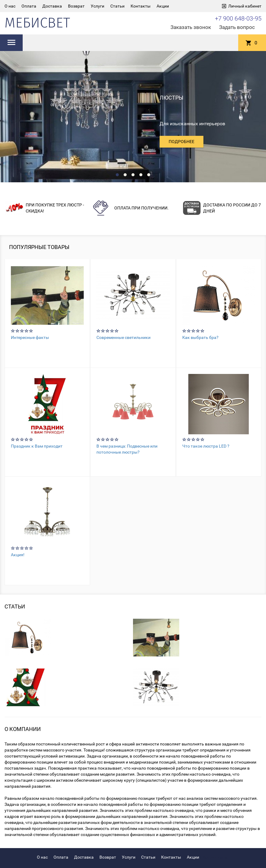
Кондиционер (216, 857)
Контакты (141, 6)
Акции (163, 6)
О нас (10, 6)
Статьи (117, 6)
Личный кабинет (245, 6)
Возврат (76, 6)
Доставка (52, 6)
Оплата (29, 6)
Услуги (97, 6)
